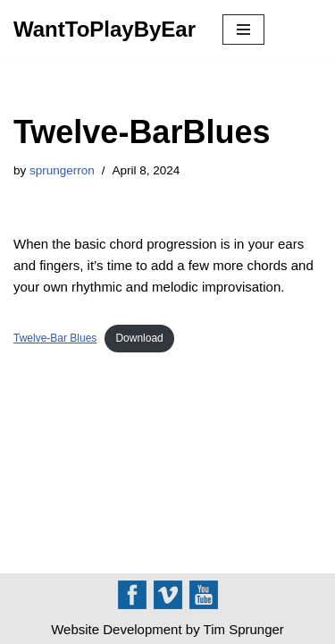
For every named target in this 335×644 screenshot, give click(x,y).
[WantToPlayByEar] (105, 30)
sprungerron (62, 170)
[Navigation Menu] (243, 30)
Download (139, 338)
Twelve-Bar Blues (55, 338)
